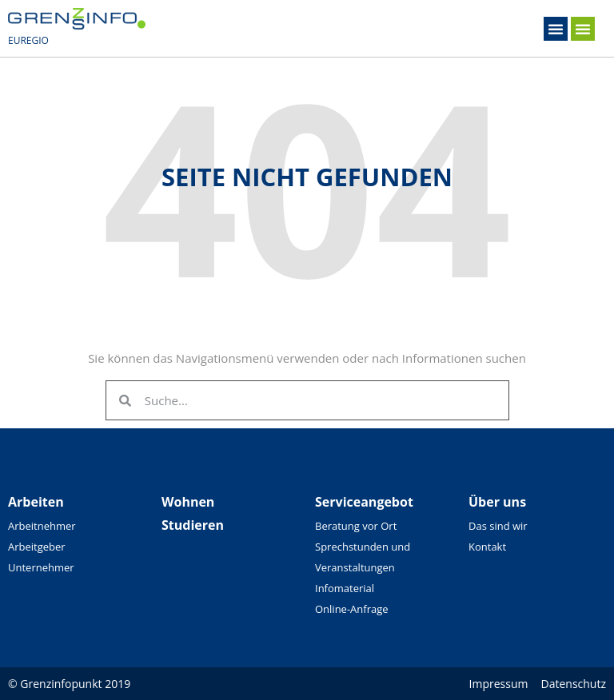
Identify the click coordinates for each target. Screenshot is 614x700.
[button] (556, 29)
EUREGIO (28, 40)
